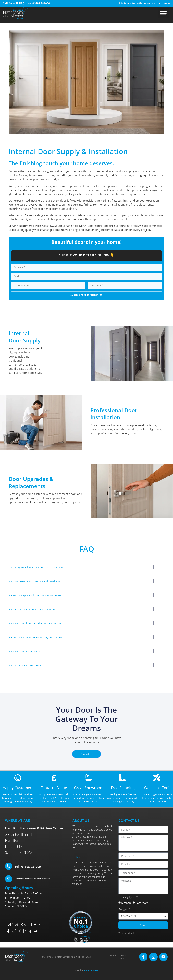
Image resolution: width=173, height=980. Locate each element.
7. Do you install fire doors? (24, 652)
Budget (123, 910)
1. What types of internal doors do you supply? (36, 567)
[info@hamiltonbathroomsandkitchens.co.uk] (9, 879)
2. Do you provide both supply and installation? (35, 581)
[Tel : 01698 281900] (9, 866)
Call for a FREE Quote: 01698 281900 (26, 3)
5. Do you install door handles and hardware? (35, 623)
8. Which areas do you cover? (25, 666)
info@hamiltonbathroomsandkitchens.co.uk (145, 3)
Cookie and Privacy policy (118, 957)
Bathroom (142, 903)
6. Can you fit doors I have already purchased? (35, 637)
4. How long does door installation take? (32, 609)
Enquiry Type (127, 898)
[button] (163, 13)
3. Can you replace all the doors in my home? (35, 595)
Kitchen (126, 903)
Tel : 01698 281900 (28, 867)
